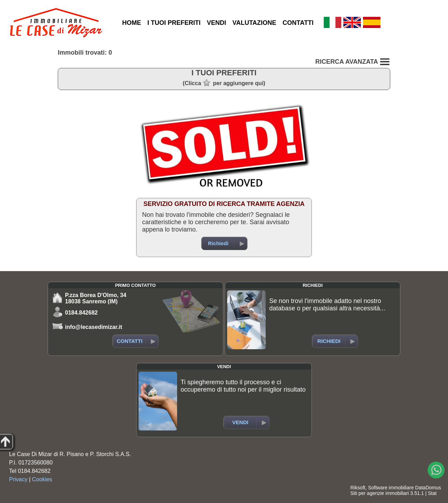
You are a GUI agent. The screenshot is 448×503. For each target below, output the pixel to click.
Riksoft (358, 488)
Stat (432, 493)
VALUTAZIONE (254, 23)
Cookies (42, 479)
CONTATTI (298, 23)
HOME (132, 23)
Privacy (18, 479)
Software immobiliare (391, 488)
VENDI (216, 23)
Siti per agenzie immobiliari (380, 493)
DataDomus (428, 488)
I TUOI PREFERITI (174, 23)
